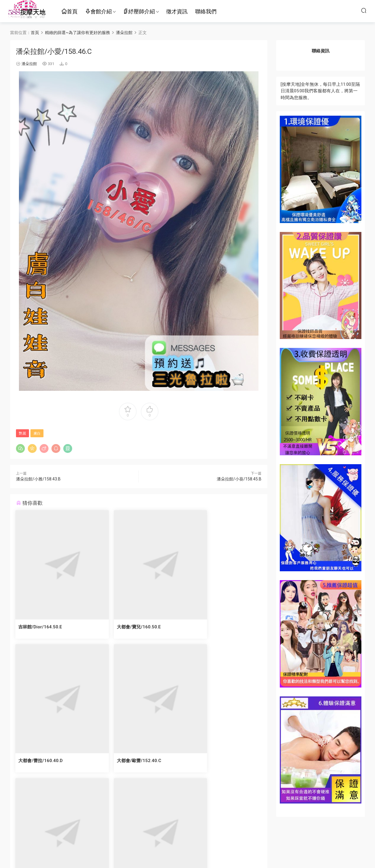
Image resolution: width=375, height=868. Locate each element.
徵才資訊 (177, 11)
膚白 (37, 433)
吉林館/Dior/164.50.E (41, 627)
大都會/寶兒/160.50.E (125, 627)
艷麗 (22, 433)
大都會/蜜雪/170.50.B (125, 761)
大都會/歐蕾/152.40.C (41, 761)
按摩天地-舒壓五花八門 (27, 10)
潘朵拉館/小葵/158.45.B (239, 479)
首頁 (69, 12)
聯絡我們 (206, 11)
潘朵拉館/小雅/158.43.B (38, 479)
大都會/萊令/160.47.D (209, 761)
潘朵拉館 (29, 64)
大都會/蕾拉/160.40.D (209, 627)
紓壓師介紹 (139, 12)
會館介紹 (98, 12)
